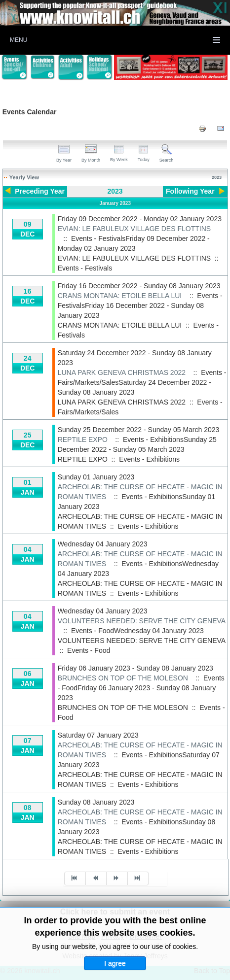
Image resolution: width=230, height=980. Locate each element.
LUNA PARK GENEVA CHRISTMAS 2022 (122, 372)
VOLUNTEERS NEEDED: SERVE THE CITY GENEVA (142, 621)
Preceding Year (40, 191)
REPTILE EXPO (83, 439)
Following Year (190, 191)
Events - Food (89, 650)
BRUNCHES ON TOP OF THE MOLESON (123, 678)
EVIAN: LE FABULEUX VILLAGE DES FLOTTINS (134, 229)
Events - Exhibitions (149, 459)
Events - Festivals (85, 268)
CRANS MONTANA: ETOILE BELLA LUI (120, 296)
